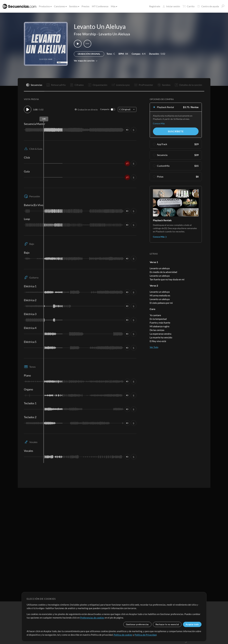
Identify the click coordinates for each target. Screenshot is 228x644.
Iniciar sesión (171, 6)
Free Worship (85, 34)
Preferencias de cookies (92, 618)
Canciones (60, 6)
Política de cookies (123, 635)
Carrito (189, 6)
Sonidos (74, 6)
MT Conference (100, 6)
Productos (45, 6)
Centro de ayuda (208, 6)
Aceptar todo (192, 624)
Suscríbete (176, 131)
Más (114, 6)
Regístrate (155, 6)
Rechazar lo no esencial (167, 624)
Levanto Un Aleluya (114, 34)
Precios (85, 6)
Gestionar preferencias (137, 624)
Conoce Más (159, 123)
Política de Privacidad (146, 635)
